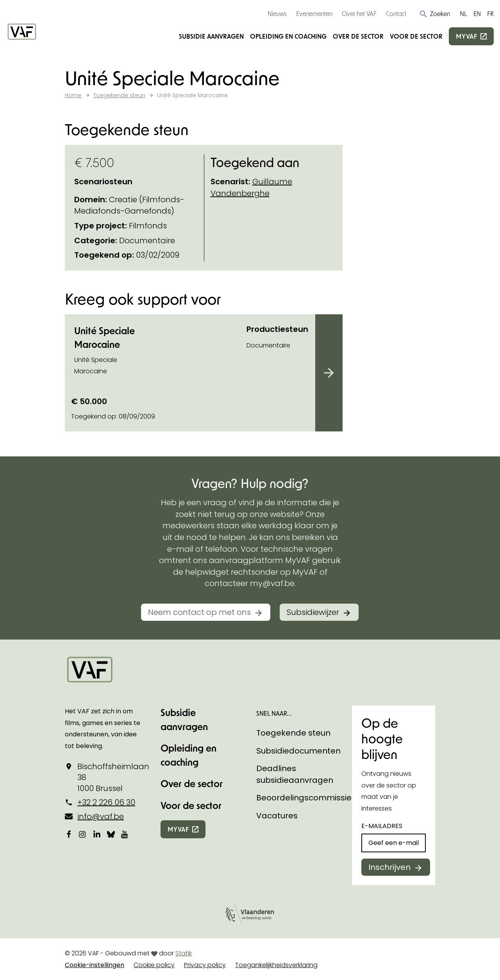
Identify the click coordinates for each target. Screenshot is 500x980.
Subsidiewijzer (313, 612)
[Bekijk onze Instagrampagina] (83, 834)
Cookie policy (154, 965)
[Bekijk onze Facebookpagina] (69, 834)
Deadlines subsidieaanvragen (295, 774)
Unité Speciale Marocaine (104, 337)
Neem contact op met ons (199, 612)
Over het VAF (359, 13)
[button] (435, 14)
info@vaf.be (101, 816)
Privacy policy (205, 965)
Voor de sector (416, 36)
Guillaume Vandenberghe (251, 187)
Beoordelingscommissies (306, 798)
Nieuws (277, 13)
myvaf (467, 36)
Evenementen (314, 13)
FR (490, 13)
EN (477, 13)
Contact (396, 13)
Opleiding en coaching (288, 36)
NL (463, 13)
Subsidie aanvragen (211, 36)
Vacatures (277, 816)
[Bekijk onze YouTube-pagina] (125, 834)
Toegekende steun (293, 733)
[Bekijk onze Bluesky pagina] (111, 834)
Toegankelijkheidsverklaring (276, 965)
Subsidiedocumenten (298, 751)
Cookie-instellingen (95, 965)
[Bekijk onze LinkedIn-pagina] (97, 834)
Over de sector (358, 36)
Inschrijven (389, 867)
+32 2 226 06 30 (106, 802)
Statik (184, 953)
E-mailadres (382, 826)
